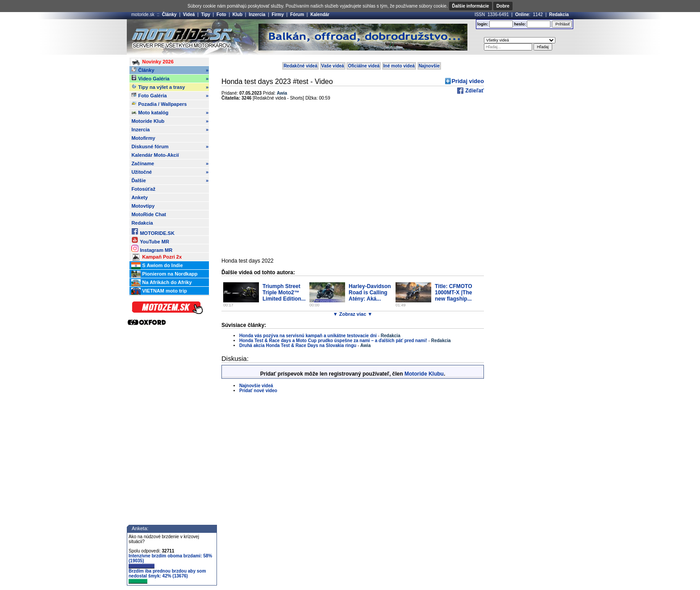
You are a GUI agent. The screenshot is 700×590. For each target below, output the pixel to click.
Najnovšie (429, 66)
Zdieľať (474, 91)
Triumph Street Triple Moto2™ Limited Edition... (284, 293)
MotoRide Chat (149, 214)
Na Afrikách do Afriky (161, 283)
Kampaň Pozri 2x (156, 257)
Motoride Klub (170, 121)
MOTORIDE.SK (153, 232)
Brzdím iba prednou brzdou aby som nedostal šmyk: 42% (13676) (167, 576)
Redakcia (559, 15)
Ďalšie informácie (471, 6)
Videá (189, 15)
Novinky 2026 (152, 62)
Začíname (170, 163)
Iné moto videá (399, 66)
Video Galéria (170, 79)
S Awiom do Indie (157, 266)
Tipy (205, 15)
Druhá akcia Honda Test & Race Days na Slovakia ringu (298, 345)
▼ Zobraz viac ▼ (353, 314)
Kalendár (320, 15)
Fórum (297, 15)
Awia (282, 93)
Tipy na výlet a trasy (170, 87)
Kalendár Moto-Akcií (155, 155)
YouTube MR (150, 240)
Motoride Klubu (424, 374)
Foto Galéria (170, 96)
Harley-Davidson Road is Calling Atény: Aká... (370, 293)
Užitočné (170, 172)
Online (522, 15)
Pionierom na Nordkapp (164, 274)
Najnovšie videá (256, 386)
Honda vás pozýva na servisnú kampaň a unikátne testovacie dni (308, 336)
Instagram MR (152, 249)
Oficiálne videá (364, 66)
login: (483, 24)
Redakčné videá (300, 66)
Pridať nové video (258, 391)
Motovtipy (143, 206)
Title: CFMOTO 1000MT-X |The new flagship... (454, 293)
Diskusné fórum (170, 146)
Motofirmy (143, 138)
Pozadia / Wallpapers (159, 104)
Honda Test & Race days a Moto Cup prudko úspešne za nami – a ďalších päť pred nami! (333, 341)
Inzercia (257, 15)
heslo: (520, 24)
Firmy (278, 15)
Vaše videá (333, 66)
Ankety (140, 197)
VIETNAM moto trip (159, 291)
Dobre (503, 6)
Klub (237, 15)
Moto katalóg (170, 113)
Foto (221, 15)
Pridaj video (468, 81)
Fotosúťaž (143, 189)
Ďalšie (170, 180)
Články (169, 15)
